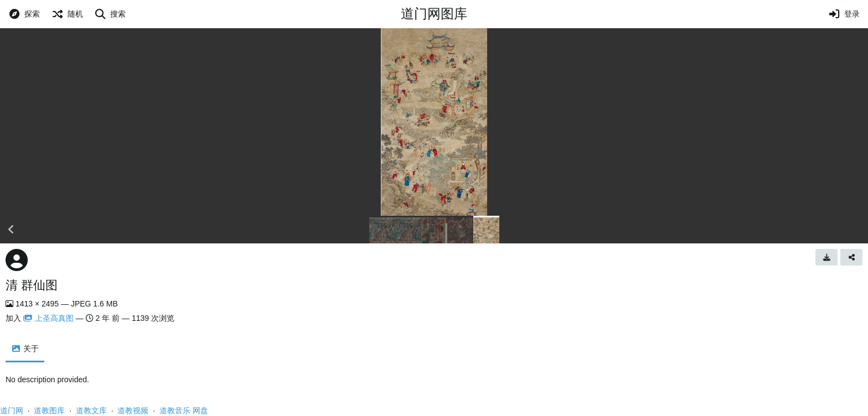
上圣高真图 (48, 318)
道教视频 (133, 410)
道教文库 (91, 410)
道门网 (12, 410)
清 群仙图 (32, 285)
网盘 (200, 410)
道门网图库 (434, 14)
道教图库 (49, 410)
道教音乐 (175, 410)
